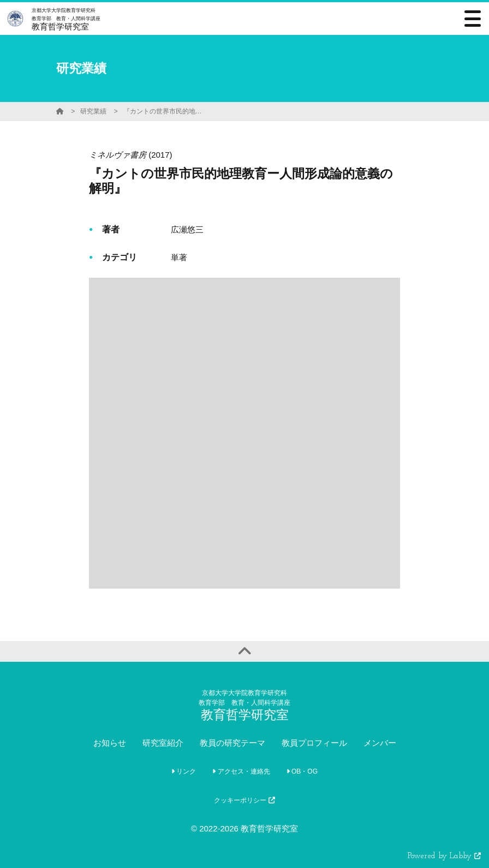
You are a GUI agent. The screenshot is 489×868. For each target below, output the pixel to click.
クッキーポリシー (244, 800)
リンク (184, 771)
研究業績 (93, 111)
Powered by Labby (444, 856)
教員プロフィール (314, 743)
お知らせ (110, 743)
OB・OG (302, 771)
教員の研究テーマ (232, 743)
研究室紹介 (163, 743)
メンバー (380, 743)
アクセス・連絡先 (241, 771)
